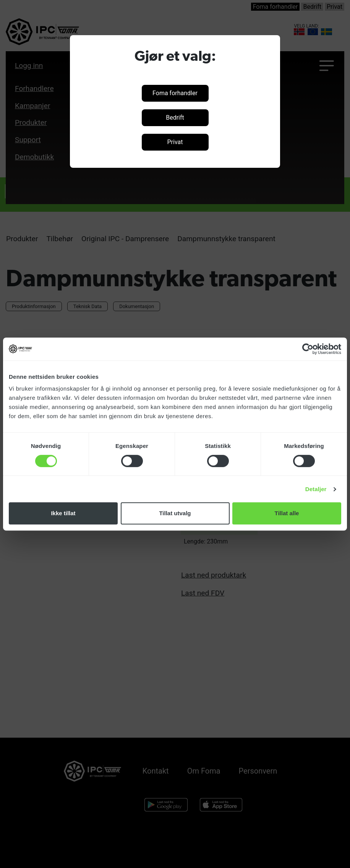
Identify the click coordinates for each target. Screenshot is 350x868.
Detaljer (316, 489)
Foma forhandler (175, 93)
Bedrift (175, 118)
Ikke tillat (63, 513)
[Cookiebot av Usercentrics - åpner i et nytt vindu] (308, 349)
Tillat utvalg (175, 513)
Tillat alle (287, 513)
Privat (175, 142)
